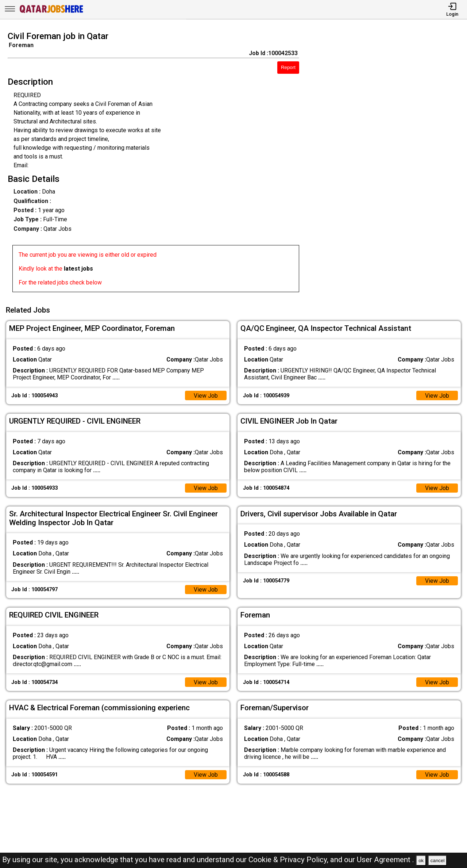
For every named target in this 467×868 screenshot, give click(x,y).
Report (288, 67)
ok (421, 861)
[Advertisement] (389, 164)
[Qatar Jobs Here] (51, 12)
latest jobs (78, 269)
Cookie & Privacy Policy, (289, 860)
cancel (438, 861)
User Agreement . (385, 860)
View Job (206, 395)
